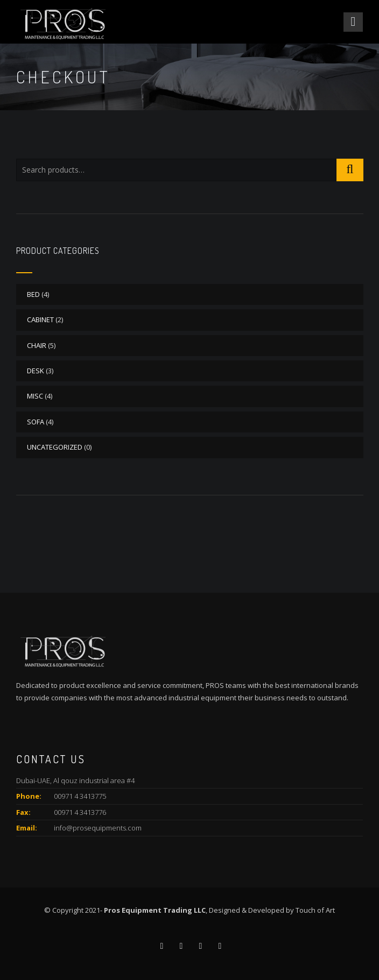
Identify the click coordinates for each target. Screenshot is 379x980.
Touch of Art (315, 910)
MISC (35, 396)
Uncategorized (55, 447)
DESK (36, 371)
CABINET (40, 319)
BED (33, 294)
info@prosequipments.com (98, 828)
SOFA (36, 422)
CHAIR (37, 345)
